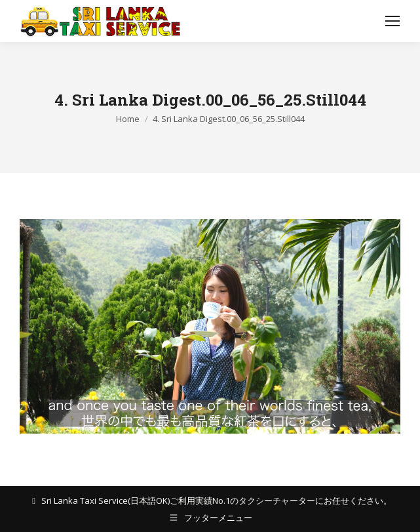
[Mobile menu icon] (392, 21)
